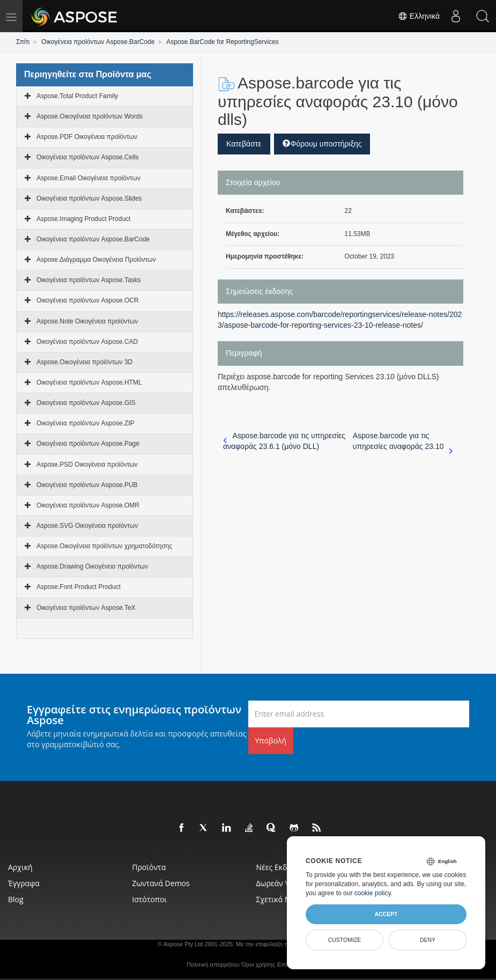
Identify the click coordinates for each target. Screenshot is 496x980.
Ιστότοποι (149, 899)
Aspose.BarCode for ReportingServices (222, 42)
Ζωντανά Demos (161, 883)
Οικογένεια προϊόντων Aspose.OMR (88, 505)
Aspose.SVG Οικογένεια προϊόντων (87, 526)
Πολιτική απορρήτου (213, 964)
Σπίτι (23, 42)
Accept (386, 914)
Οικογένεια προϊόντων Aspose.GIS (86, 403)
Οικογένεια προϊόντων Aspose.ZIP (86, 423)
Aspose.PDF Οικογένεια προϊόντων (87, 137)
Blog (16, 899)
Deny (428, 940)
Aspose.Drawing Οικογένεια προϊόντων (92, 566)
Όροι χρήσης (258, 964)
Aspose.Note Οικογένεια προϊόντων (87, 321)
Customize (345, 940)
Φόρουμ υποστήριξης (322, 144)
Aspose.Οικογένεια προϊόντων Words (90, 116)
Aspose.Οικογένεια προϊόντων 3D (84, 362)
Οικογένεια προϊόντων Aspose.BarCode (98, 42)
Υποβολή (271, 740)
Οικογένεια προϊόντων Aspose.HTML (89, 382)
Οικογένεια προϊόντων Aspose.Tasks (89, 280)
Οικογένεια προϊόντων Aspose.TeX (86, 608)
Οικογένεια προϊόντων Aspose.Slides (89, 198)
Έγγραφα (24, 883)
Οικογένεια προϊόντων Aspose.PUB (87, 485)
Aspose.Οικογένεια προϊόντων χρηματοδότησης (104, 546)
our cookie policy (367, 893)
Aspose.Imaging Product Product (83, 219)
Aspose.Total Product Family (77, 96)
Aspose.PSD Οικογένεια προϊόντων (87, 465)
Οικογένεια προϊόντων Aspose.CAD (87, 342)
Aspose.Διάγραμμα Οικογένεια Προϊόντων (96, 260)
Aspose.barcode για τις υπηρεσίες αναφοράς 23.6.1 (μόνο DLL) (284, 441)
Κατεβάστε (244, 144)
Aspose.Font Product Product (79, 587)
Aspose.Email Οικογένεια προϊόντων (88, 178)
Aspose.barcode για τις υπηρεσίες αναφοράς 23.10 (403, 441)
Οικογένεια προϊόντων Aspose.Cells (88, 157)
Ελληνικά (419, 16)
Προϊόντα (149, 867)
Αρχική (20, 867)
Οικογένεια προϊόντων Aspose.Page (88, 444)
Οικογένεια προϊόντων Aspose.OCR (88, 300)
